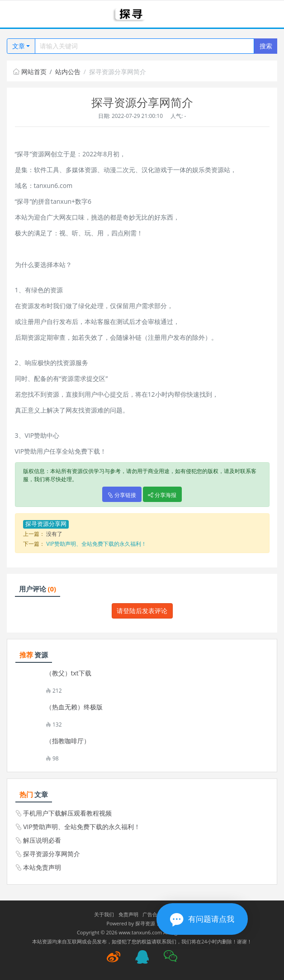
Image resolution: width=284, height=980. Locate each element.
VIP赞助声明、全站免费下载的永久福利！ (96, 544)
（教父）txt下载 (69, 673)
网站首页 (30, 72)
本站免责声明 (42, 867)
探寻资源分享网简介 (52, 854)
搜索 (266, 46)
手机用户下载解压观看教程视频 (67, 813)
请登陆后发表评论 (142, 611)
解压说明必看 (42, 840)
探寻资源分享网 (46, 524)
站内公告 (68, 72)
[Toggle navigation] (18, 14)
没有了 (54, 534)
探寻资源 (145, 923)
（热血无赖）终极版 (74, 707)
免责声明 (128, 914)
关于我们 (104, 914)
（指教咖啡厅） (68, 741)
